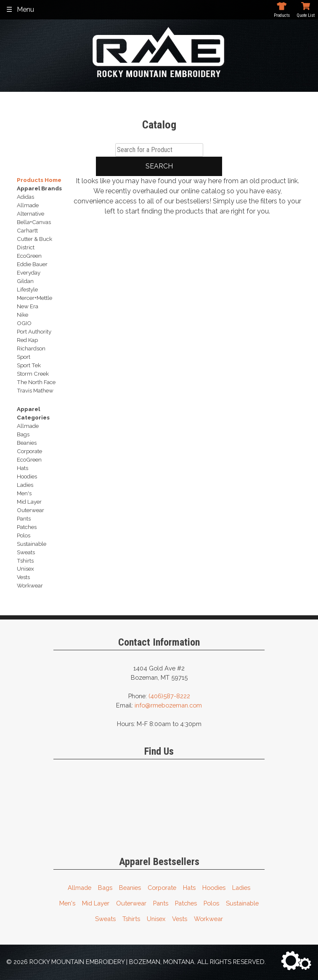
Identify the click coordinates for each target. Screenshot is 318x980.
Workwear (208, 919)
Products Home (39, 180)
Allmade (79, 888)
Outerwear (131, 903)
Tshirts (131, 919)
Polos (211, 903)
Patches (186, 903)
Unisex (156, 919)
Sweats (105, 919)
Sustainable (242, 903)
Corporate (162, 888)
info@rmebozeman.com (168, 705)
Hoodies (214, 888)
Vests (180, 919)
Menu (25, 9)
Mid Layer (96, 903)
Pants (161, 903)
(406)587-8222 (169, 696)
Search (159, 166)
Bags (105, 888)
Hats (189, 888)
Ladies (241, 888)
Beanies (130, 888)
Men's (67, 903)
